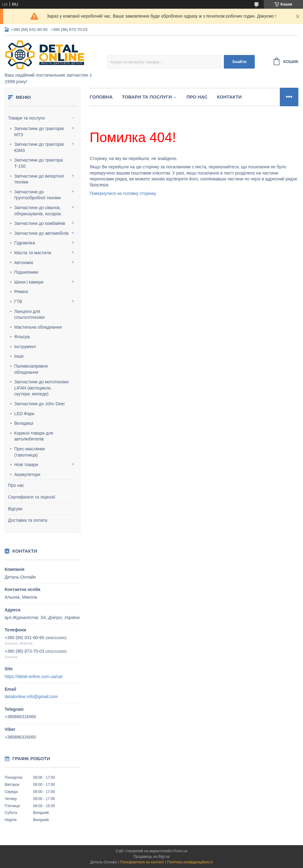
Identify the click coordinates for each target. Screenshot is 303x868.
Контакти (229, 97)
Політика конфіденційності (190, 862)
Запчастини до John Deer (40, 404)
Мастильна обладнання (38, 327)
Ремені (21, 292)
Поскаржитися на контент (142, 862)
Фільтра (22, 337)
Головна (101, 97)
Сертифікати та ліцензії (32, 497)
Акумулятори (27, 474)
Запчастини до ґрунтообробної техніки (37, 195)
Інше (19, 356)
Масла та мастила (33, 253)
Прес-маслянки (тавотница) (30, 452)
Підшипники (26, 272)
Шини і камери (29, 282)
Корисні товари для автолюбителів (34, 436)
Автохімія (24, 263)
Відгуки (15, 509)
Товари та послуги (26, 118)
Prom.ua (180, 851)
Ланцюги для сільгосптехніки (29, 314)
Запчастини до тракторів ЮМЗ (39, 147)
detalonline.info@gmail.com (31, 697)
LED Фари (24, 414)
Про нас (16, 485)
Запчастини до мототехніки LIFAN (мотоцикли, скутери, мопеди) (41, 388)
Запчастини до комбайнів (40, 223)
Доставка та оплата (28, 520)
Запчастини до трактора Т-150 (38, 163)
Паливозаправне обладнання (31, 369)
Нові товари (26, 465)
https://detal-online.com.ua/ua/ (34, 676)
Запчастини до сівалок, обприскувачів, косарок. (38, 211)
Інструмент (25, 347)
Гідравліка (25, 243)
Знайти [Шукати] (239, 62)
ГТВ (18, 301)
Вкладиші (24, 423)
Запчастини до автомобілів (41, 233)
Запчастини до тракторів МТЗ (39, 132)
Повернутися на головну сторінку (123, 193)
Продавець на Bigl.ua (151, 857)
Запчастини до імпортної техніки (39, 179)
